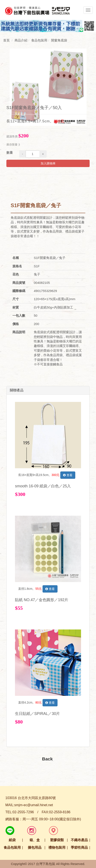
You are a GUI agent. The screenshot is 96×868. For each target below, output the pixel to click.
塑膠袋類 (57, 840)
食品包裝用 (12, 847)
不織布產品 (79, 840)
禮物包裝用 (57, 847)
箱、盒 (35, 840)
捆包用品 (35, 847)
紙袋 (12, 840)
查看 (68, 475)
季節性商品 (79, 847)
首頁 (6, 40)
